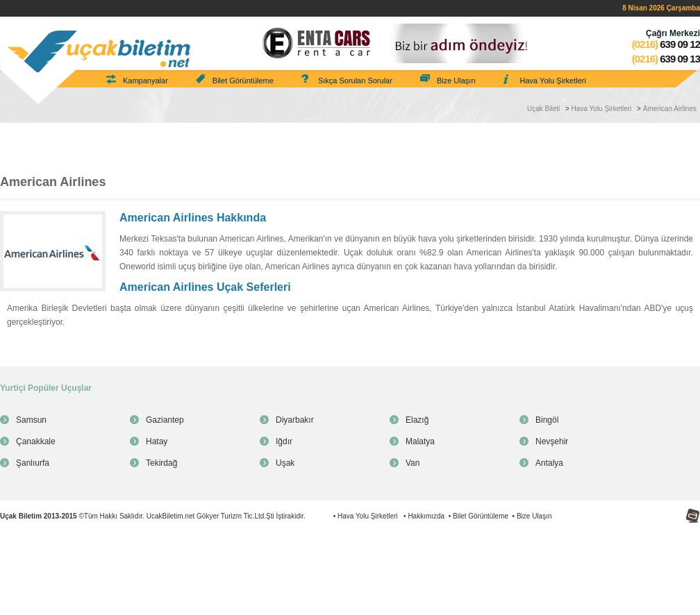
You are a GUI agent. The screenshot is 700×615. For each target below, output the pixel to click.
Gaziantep (165, 420)
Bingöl (547, 420)
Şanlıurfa (33, 463)
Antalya (549, 463)
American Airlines (670, 109)
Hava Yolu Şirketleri (553, 81)
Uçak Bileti (543, 109)
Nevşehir (552, 441)
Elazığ (417, 420)
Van (412, 463)
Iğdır (284, 441)
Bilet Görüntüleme (243, 81)
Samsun (31, 420)
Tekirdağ (161, 463)
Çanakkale (36, 441)
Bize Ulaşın (456, 81)
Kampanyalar (145, 81)
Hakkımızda (426, 516)
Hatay (157, 441)
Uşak (285, 463)
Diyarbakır (295, 420)
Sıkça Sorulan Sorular (355, 81)
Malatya (420, 441)
